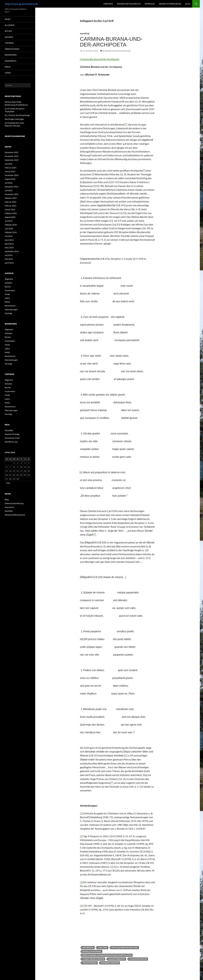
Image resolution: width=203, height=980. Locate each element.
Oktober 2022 (11, 198)
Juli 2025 (9, 164)
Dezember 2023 (11, 187)
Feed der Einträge (12, 434)
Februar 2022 (11, 202)
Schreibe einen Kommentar (117, 51)
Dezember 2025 (11, 152)
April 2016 (9, 240)
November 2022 (12, 194)
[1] (81, 813)
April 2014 (9, 263)
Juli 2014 (9, 255)
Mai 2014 (9, 259)
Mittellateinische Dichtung (125, 948)
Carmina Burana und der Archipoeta (100, 59)
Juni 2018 (9, 229)
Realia (8, 67)
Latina (8, 73)
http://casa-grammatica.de (21, 4)
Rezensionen (11, 55)
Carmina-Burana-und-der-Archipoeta (111, 42)
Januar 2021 (10, 210)
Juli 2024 (9, 183)
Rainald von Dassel (92, 951)
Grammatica (10, 61)
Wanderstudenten (110, 963)
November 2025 (12, 156)
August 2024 (10, 179)
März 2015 (9, 248)
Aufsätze (85, 34)
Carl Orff (103, 948)
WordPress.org (11, 442)
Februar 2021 (11, 206)
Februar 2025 (11, 168)
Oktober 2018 (11, 225)
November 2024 (12, 175)
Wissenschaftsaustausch (129, 4)
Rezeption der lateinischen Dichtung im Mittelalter (107, 955)
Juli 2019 (9, 221)
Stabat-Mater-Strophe (93, 959)
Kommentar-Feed (12, 438)
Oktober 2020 (11, 213)
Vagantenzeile (90, 963)
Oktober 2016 (11, 232)
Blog (188, 4)
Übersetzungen (12, 49)
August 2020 (10, 217)
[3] (81, 882)
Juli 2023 (9, 190)
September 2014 (12, 251)
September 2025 (12, 160)
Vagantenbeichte (117, 959)
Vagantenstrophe (138, 959)
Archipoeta (88, 948)
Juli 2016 (9, 236)
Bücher (8, 31)
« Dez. (8, 483)
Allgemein (10, 25)
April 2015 (9, 244)
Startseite (108, 4)
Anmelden (9, 430)
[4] (81, 906)
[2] (81, 836)
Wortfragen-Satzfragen (14, 119)
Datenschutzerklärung (170, 4)
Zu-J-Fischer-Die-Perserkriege (17, 115)
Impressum (150, 4)
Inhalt (8, 19)
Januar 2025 (10, 171)
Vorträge (9, 43)
